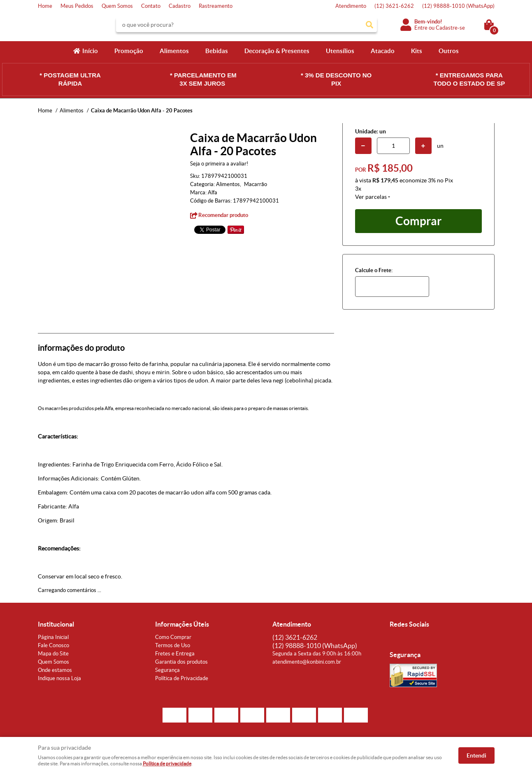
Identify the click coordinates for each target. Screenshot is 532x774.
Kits (417, 51)
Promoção (129, 51)
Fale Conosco (53, 645)
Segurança (167, 670)
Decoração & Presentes (277, 51)
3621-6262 (394, 6)
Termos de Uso (173, 645)
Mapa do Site (53, 654)
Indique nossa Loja (59, 678)
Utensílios (340, 51)
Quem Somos (117, 6)
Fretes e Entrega (175, 654)
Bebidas (217, 51)
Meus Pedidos (77, 6)
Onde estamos (55, 670)
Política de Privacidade (182, 678)
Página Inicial (53, 637)
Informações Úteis (182, 624)
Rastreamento (216, 6)
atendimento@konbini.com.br (307, 662)
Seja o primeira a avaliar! (219, 164)
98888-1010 (458, 6)
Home (45, 6)
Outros (449, 51)
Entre (421, 28)
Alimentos (174, 51)
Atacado (383, 51)
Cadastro (180, 6)
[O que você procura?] (369, 25)
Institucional (56, 624)
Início (90, 51)
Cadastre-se (450, 28)
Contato (151, 6)
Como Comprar (173, 637)
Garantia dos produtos (181, 662)
